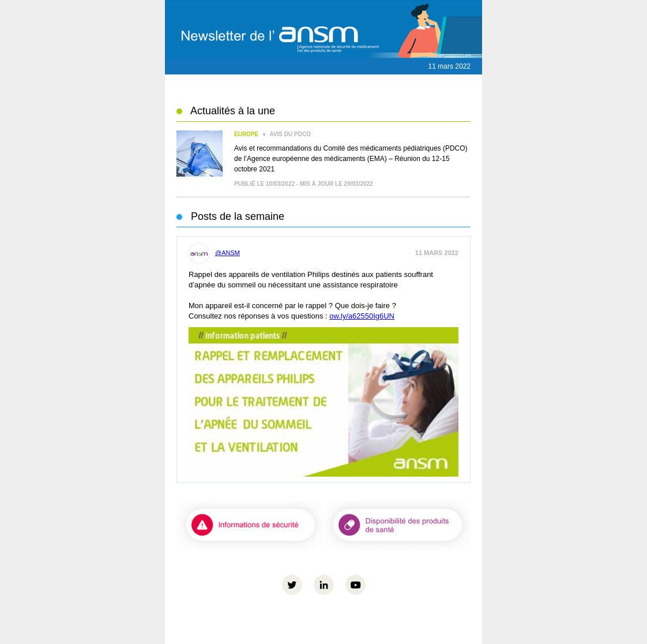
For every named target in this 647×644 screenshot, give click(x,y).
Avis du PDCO (272, 134)
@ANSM (214, 253)
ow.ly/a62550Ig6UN (362, 316)
